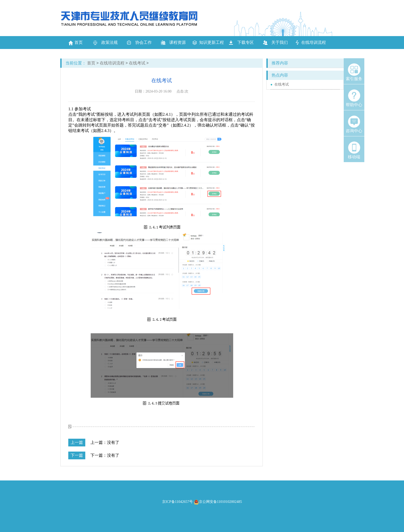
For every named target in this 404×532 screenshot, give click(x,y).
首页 (75, 43)
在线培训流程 (314, 42)
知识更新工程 (212, 42)
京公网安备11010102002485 (218, 502)
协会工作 (144, 42)
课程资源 (178, 42)
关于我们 (280, 42)
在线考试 (137, 63)
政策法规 (110, 42)
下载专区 (246, 42)
